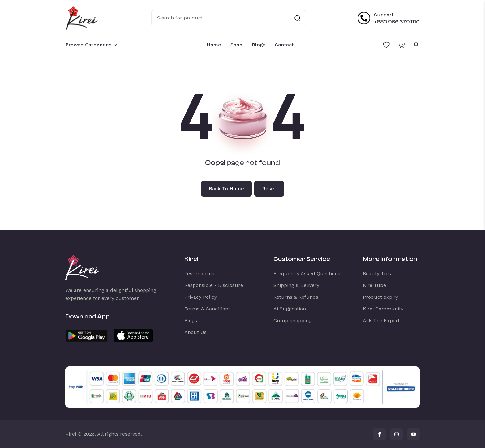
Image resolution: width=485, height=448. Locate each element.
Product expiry (380, 297)
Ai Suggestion (290, 309)
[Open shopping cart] (401, 45)
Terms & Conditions (208, 309)
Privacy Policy (201, 297)
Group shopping (292, 320)
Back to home (226, 188)
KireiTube (374, 285)
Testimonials (199, 273)
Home (214, 45)
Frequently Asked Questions (307, 273)
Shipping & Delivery (296, 285)
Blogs (259, 45)
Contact (284, 45)
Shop (236, 45)
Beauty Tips (377, 273)
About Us (195, 332)
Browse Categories (92, 45)
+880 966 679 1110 (397, 22)
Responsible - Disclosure (214, 285)
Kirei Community (383, 309)
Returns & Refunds (296, 297)
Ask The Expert (381, 320)
